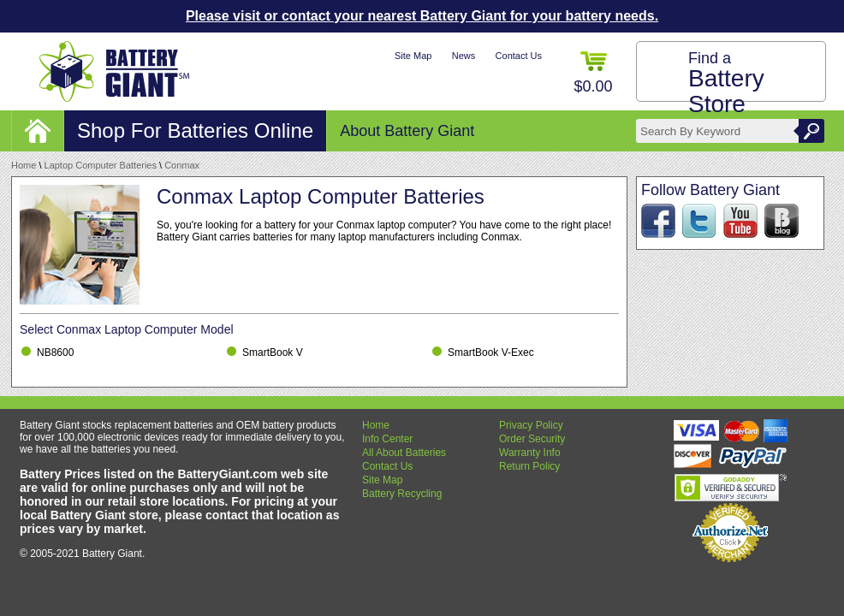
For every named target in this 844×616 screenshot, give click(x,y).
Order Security (532, 439)
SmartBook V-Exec (491, 352)
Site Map (413, 56)
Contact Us (519, 56)
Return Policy (529, 466)
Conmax (182, 165)
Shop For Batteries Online (195, 130)
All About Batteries (404, 453)
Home (24, 165)
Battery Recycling (402, 494)
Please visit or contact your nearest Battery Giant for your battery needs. (422, 16)
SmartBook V (273, 352)
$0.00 (593, 73)
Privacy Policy (531, 425)
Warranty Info (530, 453)
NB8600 (55, 352)
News (464, 56)
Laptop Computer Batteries (101, 165)
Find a (726, 83)
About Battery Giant (407, 131)
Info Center (387, 439)
